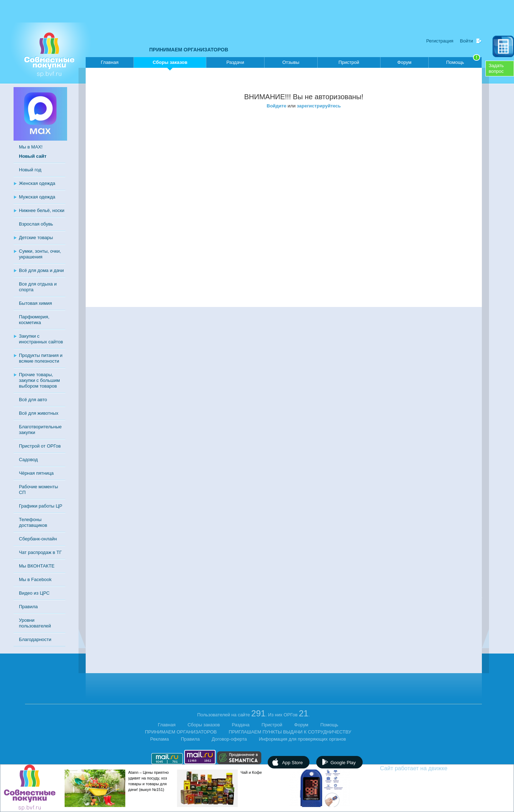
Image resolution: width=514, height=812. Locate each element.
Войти (467, 41)
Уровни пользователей (35, 623)
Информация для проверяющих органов (302, 739)
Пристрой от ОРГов (40, 446)
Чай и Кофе (251, 772)
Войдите (276, 106)
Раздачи (235, 62)
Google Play (343, 763)
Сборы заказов (170, 64)
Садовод (28, 460)
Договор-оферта (229, 739)
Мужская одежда (37, 197)
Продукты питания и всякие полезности (41, 358)
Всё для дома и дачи (41, 270)
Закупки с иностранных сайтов (41, 339)
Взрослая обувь (36, 224)
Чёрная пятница (36, 473)
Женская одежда (37, 183)
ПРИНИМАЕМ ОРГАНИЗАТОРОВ (189, 50)
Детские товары (36, 238)
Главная (109, 62)
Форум (404, 62)
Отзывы (291, 62)
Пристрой (349, 62)
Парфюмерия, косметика (34, 320)
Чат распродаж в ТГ (40, 552)
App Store (292, 763)
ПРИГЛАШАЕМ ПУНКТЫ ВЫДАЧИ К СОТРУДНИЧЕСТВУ (290, 732)
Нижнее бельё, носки (42, 210)
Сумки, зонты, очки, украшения (40, 254)
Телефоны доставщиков (33, 522)
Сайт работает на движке (429, 768)
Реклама (160, 739)
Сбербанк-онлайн (38, 539)
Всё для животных (39, 413)
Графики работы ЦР (41, 506)
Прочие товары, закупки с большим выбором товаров (39, 380)
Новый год (30, 170)
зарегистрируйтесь (319, 106)
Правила (28, 607)
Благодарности (35, 639)
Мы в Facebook (35, 579)
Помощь (463, 61)
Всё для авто (33, 400)
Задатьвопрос (496, 68)
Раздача (241, 725)
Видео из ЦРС (34, 593)
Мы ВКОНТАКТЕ (37, 566)
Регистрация (440, 41)
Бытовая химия (36, 303)
